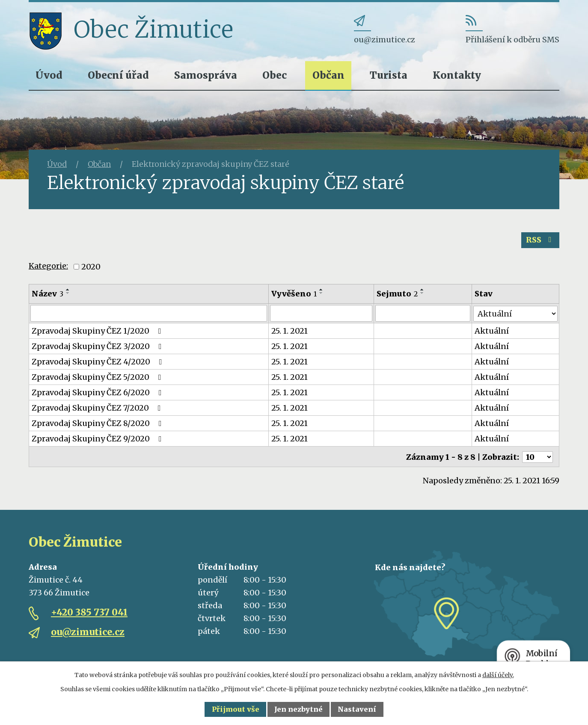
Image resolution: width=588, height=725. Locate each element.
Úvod (49, 75)
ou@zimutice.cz (88, 632)
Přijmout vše (236, 709)
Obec (275, 75)
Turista (389, 75)
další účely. (498, 675)
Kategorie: (48, 266)
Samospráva (206, 75)
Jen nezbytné (298, 709)
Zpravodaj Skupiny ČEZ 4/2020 (99, 362)
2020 (91, 267)
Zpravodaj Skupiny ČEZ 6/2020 (98, 392)
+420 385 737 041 (89, 612)
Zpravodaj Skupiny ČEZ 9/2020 (98, 439)
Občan (328, 75)
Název (48, 294)
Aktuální (492, 331)
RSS (540, 240)
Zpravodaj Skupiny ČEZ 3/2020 (98, 346)
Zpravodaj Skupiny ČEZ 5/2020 (98, 377)
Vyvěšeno (294, 294)
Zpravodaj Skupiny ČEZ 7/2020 (98, 408)
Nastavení (357, 709)
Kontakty (457, 75)
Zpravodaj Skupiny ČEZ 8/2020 (98, 423)
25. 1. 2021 (290, 331)
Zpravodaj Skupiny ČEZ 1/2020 (98, 331)
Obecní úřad (118, 75)
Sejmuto (398, 294)
